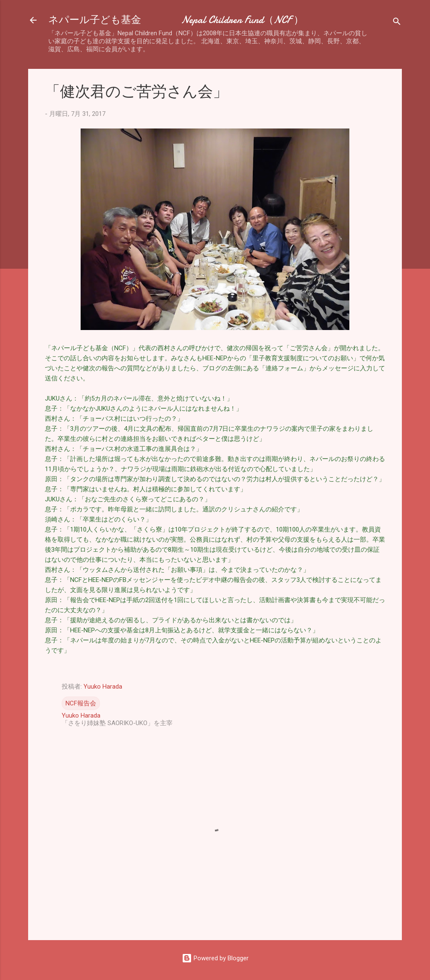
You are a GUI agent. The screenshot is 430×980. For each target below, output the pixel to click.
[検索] (397, 23)
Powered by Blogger (215, 958)
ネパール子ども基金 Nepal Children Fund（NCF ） (176, 20)
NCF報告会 (81, 703)
